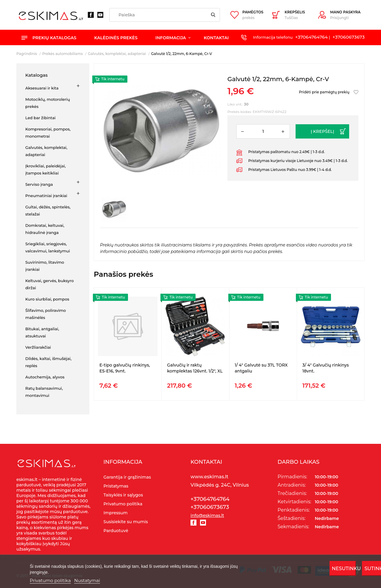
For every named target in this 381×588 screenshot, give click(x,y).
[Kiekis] (263, 131)
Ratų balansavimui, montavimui (44, 392)
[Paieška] (165, 15)
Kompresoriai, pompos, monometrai (48, 133)
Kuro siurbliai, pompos (47, 299)
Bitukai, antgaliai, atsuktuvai (42, 332)
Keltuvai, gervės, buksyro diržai (50, 284)
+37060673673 (349, 37)
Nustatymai (87, 580)
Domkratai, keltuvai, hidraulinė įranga (45, 229)
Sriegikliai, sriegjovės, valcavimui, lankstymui (48, 247)
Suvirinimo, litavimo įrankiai (45, 266)
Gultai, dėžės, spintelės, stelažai (48, 210)
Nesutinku (344, 569)
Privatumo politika (50, 580)
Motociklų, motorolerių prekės (48, 103)
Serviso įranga (39, 184)
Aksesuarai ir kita (42, 88)
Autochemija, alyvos (45, 377)
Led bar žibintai (40, 118)
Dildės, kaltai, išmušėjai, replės (48, 362)
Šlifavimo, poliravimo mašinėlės (46, 314)
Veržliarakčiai (38, 347)
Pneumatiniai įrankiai (46, 196)
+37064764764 (311, 37)
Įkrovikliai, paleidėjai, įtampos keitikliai (46, 169)
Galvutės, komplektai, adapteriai (46, 151)
